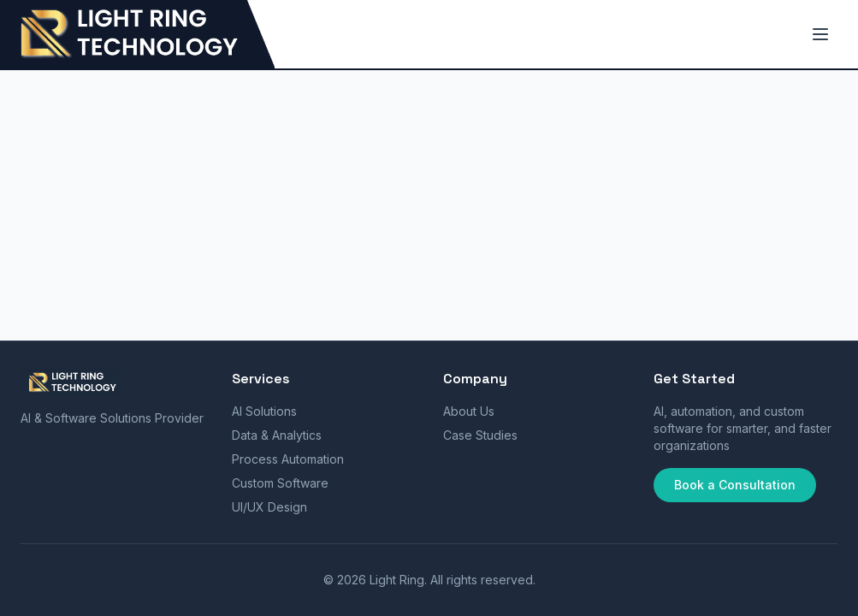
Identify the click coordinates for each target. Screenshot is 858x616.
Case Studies (480, 435)
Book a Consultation (735, 485)
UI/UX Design (269, 507)
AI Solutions (264, 411)
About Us (469, 411)
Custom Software (280, 483)
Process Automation (288, 459)
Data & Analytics (277, 435)
